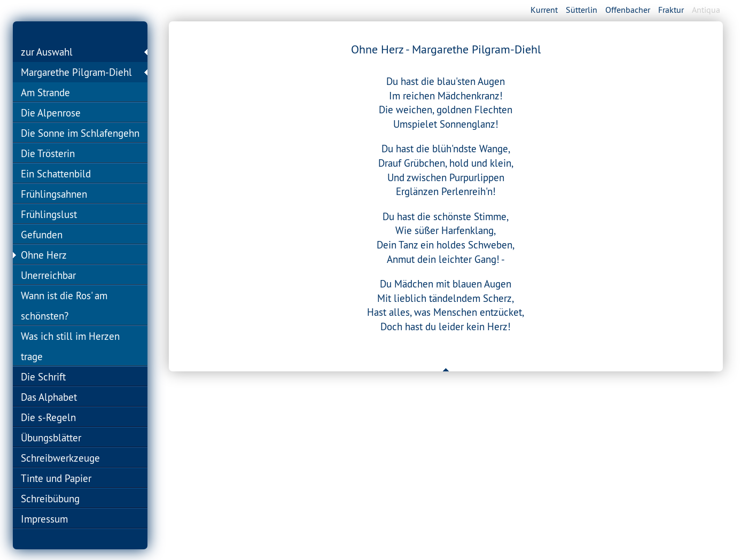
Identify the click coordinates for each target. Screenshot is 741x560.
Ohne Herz (44, 255)
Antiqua (706, 10)
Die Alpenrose (51, 113)
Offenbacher (628, 10)
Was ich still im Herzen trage (70, 346)
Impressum (44, 519)
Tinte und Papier (56, 478)
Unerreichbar (48, 275)
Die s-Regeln (48, 417)
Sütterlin (582, 10)
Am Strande (45, 92)
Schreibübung (50, 499)
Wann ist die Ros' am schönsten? (64, 306)
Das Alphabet (49, 397)
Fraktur (671, 10)
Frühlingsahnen (54, 194)
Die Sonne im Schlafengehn (80, 133)
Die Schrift (43, 377)
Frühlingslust (49, 214)
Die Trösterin (48, 153)
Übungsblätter (51, 438)
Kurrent (544, 10)
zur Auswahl (47, 52)
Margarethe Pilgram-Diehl (76, 72)
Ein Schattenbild (56, 174)
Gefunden (42, 235)
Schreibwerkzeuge (60, 458)
